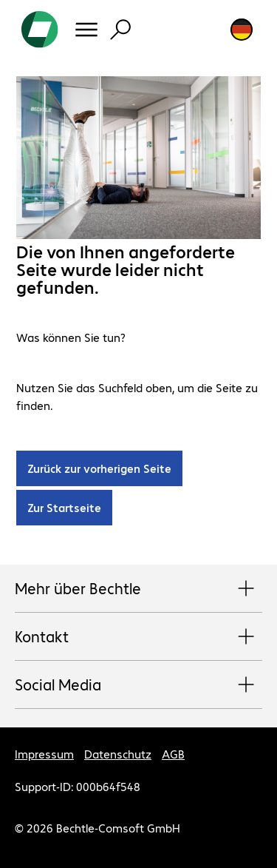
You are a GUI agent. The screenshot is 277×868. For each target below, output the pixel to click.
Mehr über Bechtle (138, 589)
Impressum (44, 754)
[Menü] (86, 30)
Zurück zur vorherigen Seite (99, 468)
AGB (173, 754)
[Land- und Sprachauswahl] (242, 30)
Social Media (138, 685)
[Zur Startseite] (40, 30)
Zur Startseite (64, 507)
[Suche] (120, 30)
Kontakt (138, 637)
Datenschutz (118, 754)
